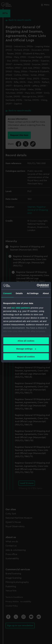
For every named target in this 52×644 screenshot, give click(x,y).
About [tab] (46, 293)
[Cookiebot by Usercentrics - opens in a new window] (37, 286)
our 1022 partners (21, 308)
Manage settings (26, 349)
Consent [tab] (7, 293)
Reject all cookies (26, 357)
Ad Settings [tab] (33, 293)
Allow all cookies (26, 341)
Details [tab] (19, 293)
